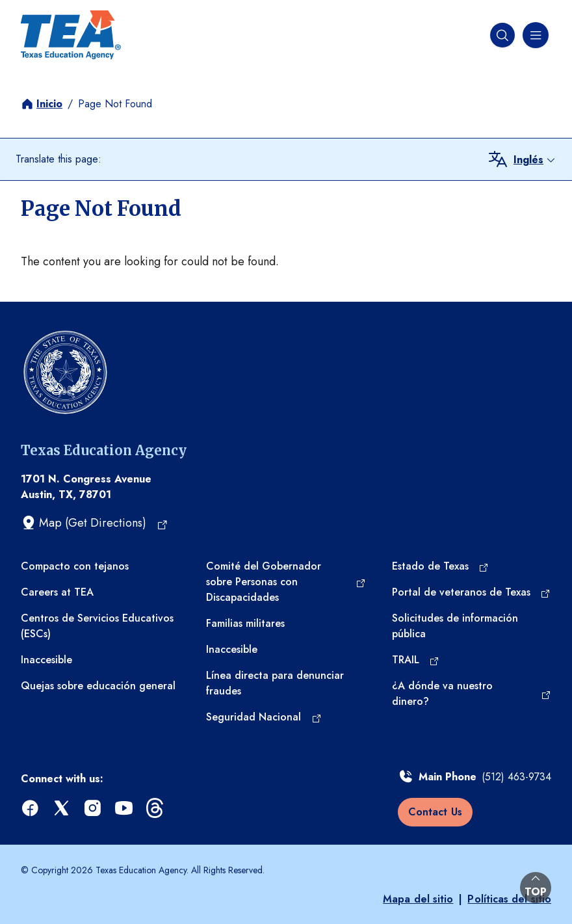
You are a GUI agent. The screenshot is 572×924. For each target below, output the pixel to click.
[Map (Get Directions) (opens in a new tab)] (95, 523)
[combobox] (535, 160)
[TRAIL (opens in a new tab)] (416, 660)
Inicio (49, 104)
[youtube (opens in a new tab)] (125, 809)
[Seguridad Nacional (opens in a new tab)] (264, 717)
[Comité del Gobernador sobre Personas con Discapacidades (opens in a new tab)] (286, 582)
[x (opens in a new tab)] (62, 809)
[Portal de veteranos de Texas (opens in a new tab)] (471, 592)
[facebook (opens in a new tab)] (31, 809)
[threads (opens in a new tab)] (156, 809)
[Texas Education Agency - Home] (71, 35)
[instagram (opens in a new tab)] (94, 809)
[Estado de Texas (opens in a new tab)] (440, 566)
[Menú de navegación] (534, 35)
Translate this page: (58, 159)
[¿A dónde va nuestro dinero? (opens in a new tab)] (472, 694)
